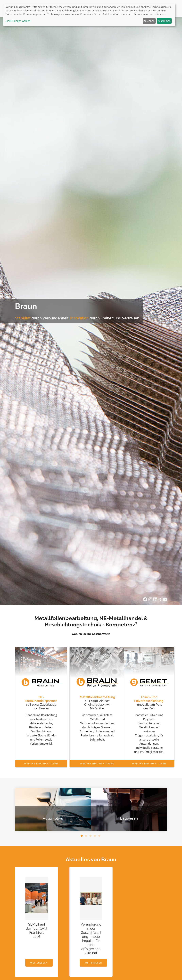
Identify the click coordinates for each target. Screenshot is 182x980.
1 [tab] (82, 836)
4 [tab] (95, 836)
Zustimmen (164, 21)
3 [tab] (91, 836)
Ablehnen (149, 21)
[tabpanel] (53, 809)
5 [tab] (100, 836)
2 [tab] (87, 836)
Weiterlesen (39, 963)
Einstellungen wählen (18, 21)
